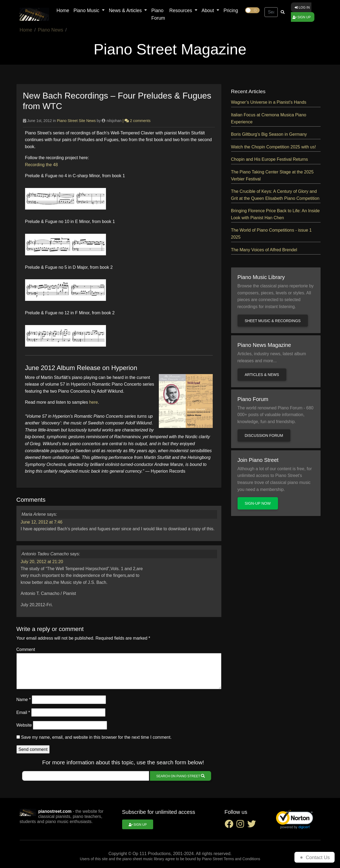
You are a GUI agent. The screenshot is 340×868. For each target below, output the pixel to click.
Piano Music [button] (87, 11)
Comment (26, 649)
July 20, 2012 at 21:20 (42, 562)
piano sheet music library (143, 859)
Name (24, 700)
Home (63, 11)
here (94, 402)
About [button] (209, 11)
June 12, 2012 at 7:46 (42, 522)
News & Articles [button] (126, 11)
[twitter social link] (253, 826)
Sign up (302, 17)
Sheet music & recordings (273, 321)
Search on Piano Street (181, 776)
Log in (302, 8)
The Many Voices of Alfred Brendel (264, 250)
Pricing (231, 11)
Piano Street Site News (76, 121)
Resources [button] (181, 11)
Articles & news (262, 375)
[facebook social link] (231, 826)
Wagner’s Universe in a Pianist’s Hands (269, 102)
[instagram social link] (242, 826)
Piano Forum (158, 14)
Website (24, 725)
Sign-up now (258, 503)
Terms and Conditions (242, 859)
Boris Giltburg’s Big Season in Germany (269, 134)
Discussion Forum (264, 435)
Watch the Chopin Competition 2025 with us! (274, 147)
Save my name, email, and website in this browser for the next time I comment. (96, 737)
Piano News (50, 30)
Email (23, 712)
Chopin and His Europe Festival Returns (269, 159)
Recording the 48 (42, 165)
